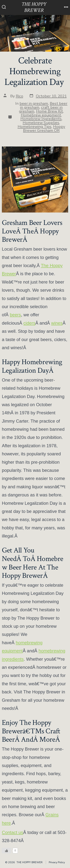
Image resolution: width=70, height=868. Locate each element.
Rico (19, 96)
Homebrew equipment (41, 115)
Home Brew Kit (49, 111)
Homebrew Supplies (41, 123)
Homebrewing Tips (35, 127)
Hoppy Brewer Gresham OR (44, 128)
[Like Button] (6, 851)
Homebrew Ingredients (41, 119)
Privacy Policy (57, 862)
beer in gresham (34, 103)
